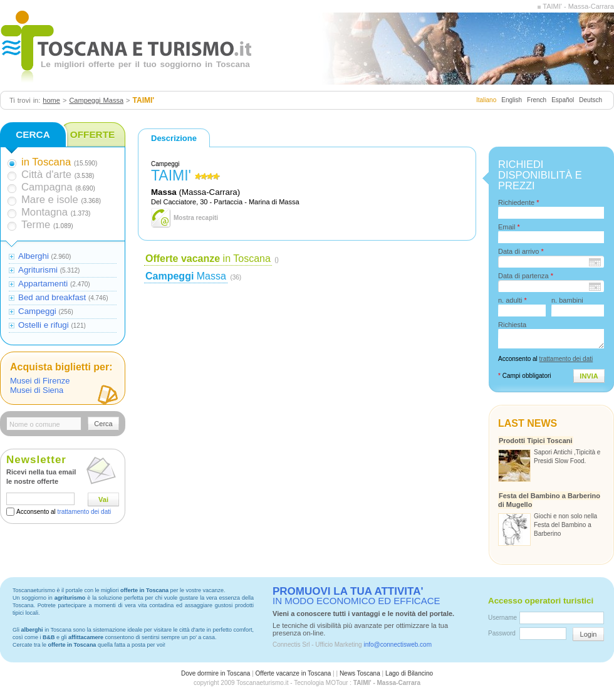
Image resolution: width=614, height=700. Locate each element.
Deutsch (591, 100)
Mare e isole (50, 200)
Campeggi (37, 311)
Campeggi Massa (96, 100)
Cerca (103, 424)
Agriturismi (38, 270)
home (51, 100)
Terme (36, 225)
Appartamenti (43, 284)
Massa (186, 276)
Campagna (47, 187)
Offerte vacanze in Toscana (294, 673)
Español (563, 100)
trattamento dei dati (85, 512)
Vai (103, 499)
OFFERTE (93, 134)
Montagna (44, 212)
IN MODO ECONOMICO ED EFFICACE (356, 596)
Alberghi (34, 256)
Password (502, 633)
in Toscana (208, 259)
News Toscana (360, 673)
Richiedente (518, 202)
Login (589, 634)
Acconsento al (64, 512)
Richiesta (512, 325)
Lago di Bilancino (409, 673)
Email (509, 227)
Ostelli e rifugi (44, 325)
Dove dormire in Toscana (216, 673)
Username (502, 618)
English (512, 100)
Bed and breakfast (52, 297)
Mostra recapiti (196, 218)
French (537, 100)
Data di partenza (526, 276)
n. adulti (513, 300)
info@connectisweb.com (398, 645)
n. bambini (567, 300)
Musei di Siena (37, 390)
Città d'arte (46, 175)
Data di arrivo (521, 251)
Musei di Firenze (40, 381)
